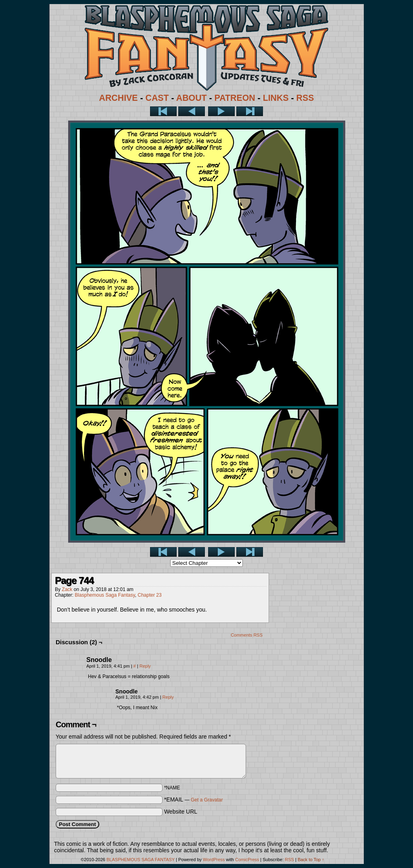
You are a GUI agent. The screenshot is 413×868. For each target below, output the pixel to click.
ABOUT (192, 98)
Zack (67, 589)
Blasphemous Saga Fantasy (105, 595)
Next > (221, 111)
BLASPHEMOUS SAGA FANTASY (141, 860)
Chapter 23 (149, 595)
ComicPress (247, 860)
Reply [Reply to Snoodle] (145, 666)
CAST (157, 98)
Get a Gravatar (207, 800)
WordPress (214, 860)
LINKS (276, 98)
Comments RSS (247, 635)
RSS (305, 98)
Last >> (250, 111)
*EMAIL (194, 799)
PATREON (235, 98)
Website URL (181, 812)
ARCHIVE (119, 98)
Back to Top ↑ (311, 860)
